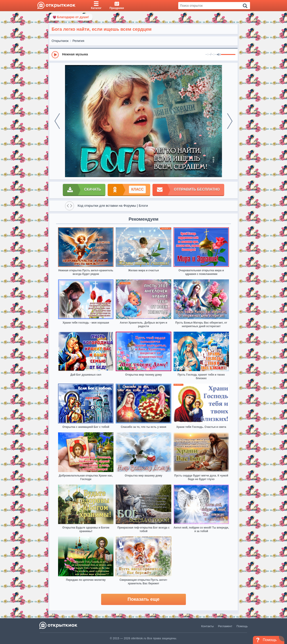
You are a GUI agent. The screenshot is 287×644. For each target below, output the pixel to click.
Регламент (225, 626)
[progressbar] (228, 55)
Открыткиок (60, 41)
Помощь (242, 626)
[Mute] (219, 55)
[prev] (57, 121)
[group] (143, 54)
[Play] (55, 55)
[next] (230, 121)
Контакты (207, 626)
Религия (78, 41)
